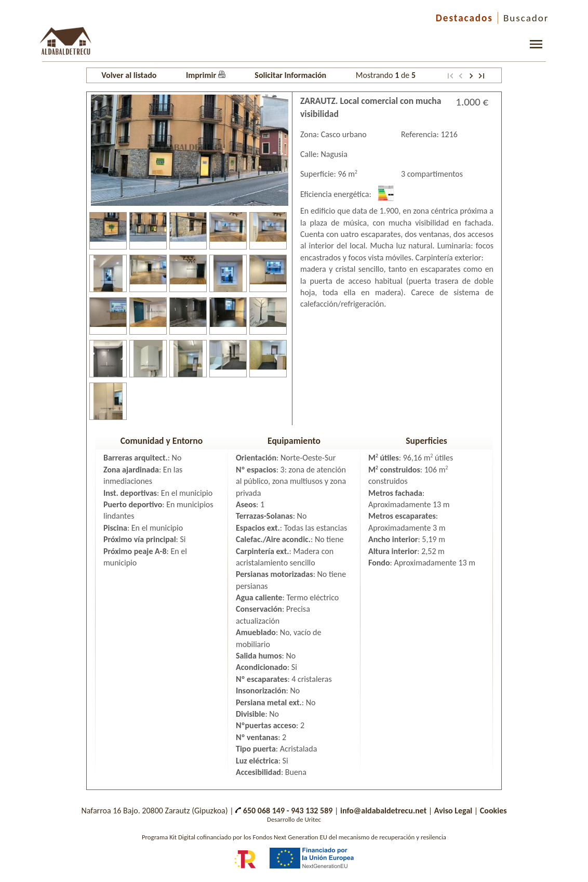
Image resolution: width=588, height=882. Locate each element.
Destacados (464, 18)
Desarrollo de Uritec (294, 819)
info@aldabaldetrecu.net (383, 811)
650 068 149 (260, 811)
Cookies (493, 811)
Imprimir (206, 75)
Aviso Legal (453, 811)
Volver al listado (129, 75)
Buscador (526, 18)
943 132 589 (312, 811)
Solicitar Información (290, 75)
